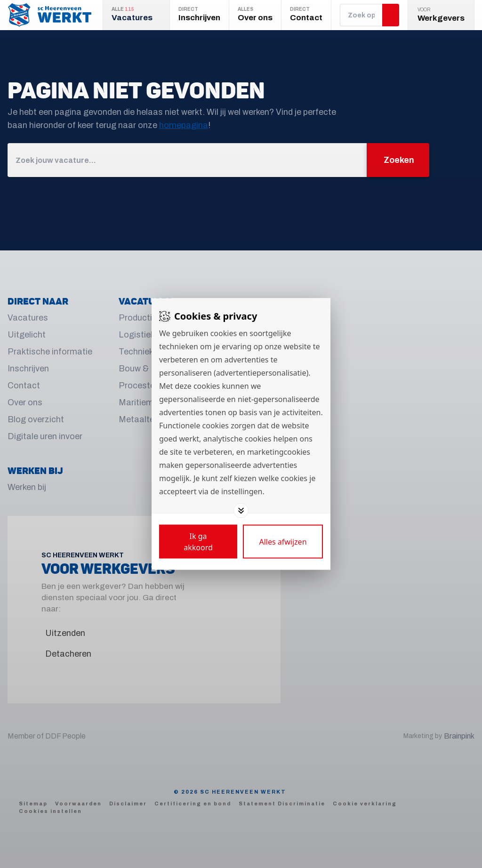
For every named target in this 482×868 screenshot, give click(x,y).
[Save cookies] (198, 542)
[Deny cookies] (283, 542)
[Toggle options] (241, 511)
